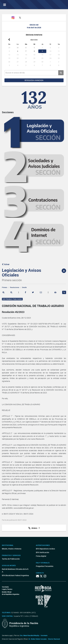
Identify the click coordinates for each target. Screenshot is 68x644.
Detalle (24, 287)
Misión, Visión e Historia (12, 549)
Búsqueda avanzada (34, 80)
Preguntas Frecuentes (45, 566)
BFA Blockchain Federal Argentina (15, 575)
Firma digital (41, 556)
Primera (5, 287)
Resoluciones (15, 287)
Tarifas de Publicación (11, 559)
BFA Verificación (42, 552)
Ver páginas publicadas (12, 299)
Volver (6, 264)
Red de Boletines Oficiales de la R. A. (15, 570)
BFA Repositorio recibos (45, 549)
